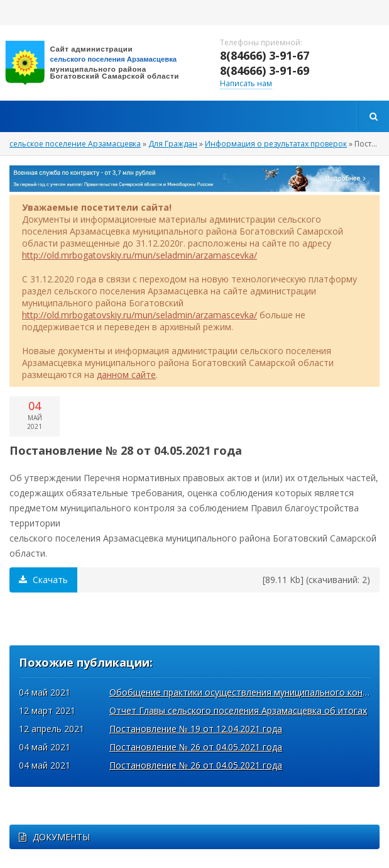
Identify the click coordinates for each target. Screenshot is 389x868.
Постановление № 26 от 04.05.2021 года (196, 747)
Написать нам (246, 83)
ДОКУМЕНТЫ (54, 837)
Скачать (43, 580)
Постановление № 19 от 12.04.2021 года (196, 729)
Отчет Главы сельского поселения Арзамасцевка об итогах (238, 710)
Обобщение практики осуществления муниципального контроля (249, 692)
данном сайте (126, 375)
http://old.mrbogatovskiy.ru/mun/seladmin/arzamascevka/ (140, 255)
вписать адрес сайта (101, 63)
